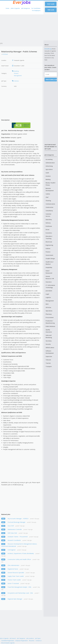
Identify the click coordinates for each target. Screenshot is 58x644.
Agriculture (49, 169)
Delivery (48, 223)
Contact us (39, 641)
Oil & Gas (48, 307)
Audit (47, 173)
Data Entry (49, 220)
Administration (50, 163)
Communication (50, 204)
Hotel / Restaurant (49, 272)
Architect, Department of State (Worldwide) (21, 553)
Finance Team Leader (14, 580)
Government (49, 255)
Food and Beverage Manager (17, 522)
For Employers (36, 10)
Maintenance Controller (15, 529)
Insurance (49, 282)
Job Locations (30, 638)
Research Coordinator (14, 540)
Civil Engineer (12, 550)
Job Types (38, 638)
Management (50, 301)
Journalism (49, 291)
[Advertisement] (22, 27)
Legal (47, 294)
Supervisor (49, 356)
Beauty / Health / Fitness (51, 184)
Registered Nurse (13, 569)
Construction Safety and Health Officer (19, 559)
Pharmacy (49, 314)
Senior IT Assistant (13, 583)
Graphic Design (50, 259)
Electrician (49, 242)
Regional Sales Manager (15, 599)
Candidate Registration (8, 641)
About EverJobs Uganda (8, 643)
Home (7, 8)
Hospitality (49, 267)
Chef (47, 197)
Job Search (13, 638)
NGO (47, 304)
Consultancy (49, 211)
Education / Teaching (49, 237)
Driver (48, 230)
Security (48, 344)
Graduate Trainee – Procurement (18, 537)
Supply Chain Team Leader (16, 576)
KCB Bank (5, 54)
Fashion (48, 248)
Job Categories (26, 8)
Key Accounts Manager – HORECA (18, 519)
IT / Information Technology (50, 286)
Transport (49, 366)
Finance (48, 252)
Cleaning (48, 201)
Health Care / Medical (50, 263)
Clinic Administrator (13, 565)
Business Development (50, 189)
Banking (48, 179)
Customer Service (49, 215)
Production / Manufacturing (50, 322)
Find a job (51, 10)
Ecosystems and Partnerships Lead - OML (20, 593)
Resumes (32, 641)
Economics (49, 233)
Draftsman (49, 226)
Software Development (50, 352)
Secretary (49, 341)
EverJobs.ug (48, 49)
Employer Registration (22, 641)
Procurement (50, 317)
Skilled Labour (50, 348)
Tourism (48, 363)
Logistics (48, 297)
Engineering (49, 245)
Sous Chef (11, 526)
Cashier (48, 194)
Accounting (49, 159)
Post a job (51, 4)
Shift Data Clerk (12, 533)
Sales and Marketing (49, 336)
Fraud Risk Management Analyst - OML (20, 587)
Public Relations (50, 326)
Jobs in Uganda (15, 8)
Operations (49, 311)
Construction (49, 207)
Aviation (48, 176)
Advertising (49, 166)
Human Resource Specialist (16, 573)
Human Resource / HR (50, 277)
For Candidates (36, 8)
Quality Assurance (49, 331)
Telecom (48, 360)
